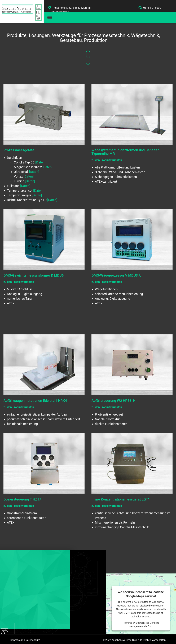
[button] (50, 17)
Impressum (17, 641)
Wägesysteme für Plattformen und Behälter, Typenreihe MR (125, 152)
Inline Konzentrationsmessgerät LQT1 (121, 499)
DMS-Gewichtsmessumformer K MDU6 (34, 275)
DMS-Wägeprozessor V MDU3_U (116, 275)
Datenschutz (33, 641)
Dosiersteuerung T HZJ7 (22, 499)
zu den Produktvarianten (107, 160)
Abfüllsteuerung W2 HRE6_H (113, 401)
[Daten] (40, 162)
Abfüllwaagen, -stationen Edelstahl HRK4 (35, 401)
